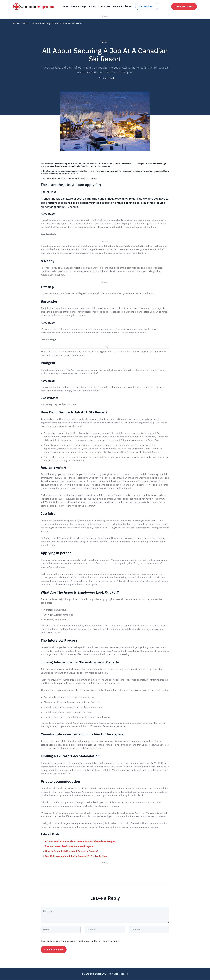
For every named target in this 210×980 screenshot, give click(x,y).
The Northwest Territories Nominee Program (69, 846)
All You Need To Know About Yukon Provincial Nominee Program (81, 841)
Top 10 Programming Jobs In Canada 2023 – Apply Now (76, 856)
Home (16, 23)
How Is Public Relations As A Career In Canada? (72, 851)
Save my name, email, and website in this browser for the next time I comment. (80, 941)
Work (25, 23)
